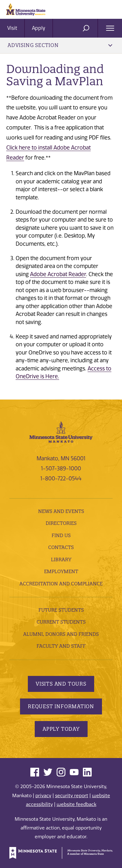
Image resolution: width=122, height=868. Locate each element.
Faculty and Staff (61, 646)
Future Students (61, 610)
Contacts (61, 547)
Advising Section (60, 45)
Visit (12, 28)
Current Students (61, 622)
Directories (61, 523)
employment (61, 571)
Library (61, 559)
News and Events (61, 511)
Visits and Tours (61, 684)
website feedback (76, 804)
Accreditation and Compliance (61, 584)
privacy (43, 796)
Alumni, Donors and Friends (61, 634)
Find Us (61, 535)
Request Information (61, 706)
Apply (39, 28)
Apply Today (61, 729)
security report (72, 796)
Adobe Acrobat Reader (58, 274)
